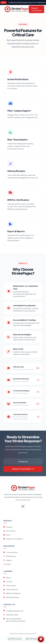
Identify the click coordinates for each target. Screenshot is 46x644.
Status (7, 564)
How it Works (9, 531)
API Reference (10, 556)
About (7, 535)
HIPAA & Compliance (12, 593)
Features (8, 527)
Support (8, 560)
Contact (8, 582)
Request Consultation (36, 9)
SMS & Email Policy (11, 597)
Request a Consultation (13, 539)
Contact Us (23, 462)
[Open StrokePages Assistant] (41, 639)
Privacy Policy (10, 586)
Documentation (10, 552)
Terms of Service (11, 589)
